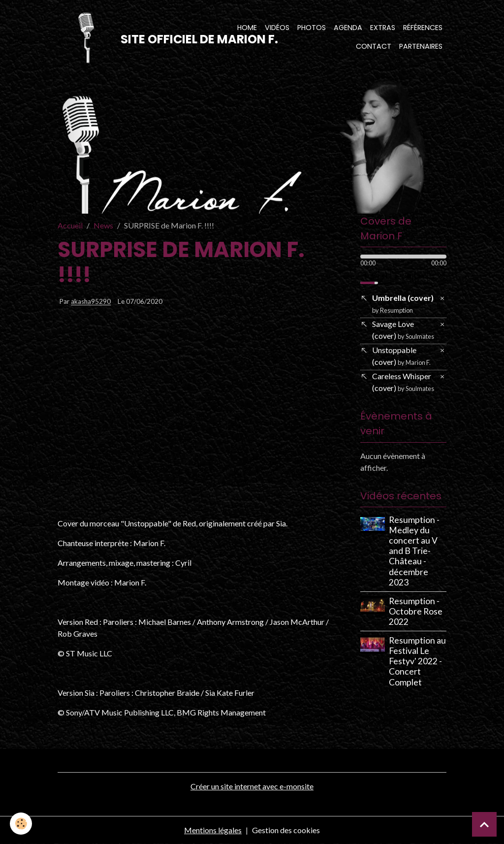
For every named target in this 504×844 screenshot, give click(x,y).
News (103, 225)
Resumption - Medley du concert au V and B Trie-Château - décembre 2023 (414, 551)
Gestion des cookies (286, 830)
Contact (374, 46)
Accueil (70, 225)
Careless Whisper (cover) (403, 382)
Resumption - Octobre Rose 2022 (416, 611)
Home (247, 28)
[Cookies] (21, 824)
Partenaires (421, 46)
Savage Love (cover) (403, 330)
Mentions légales (213, 830)
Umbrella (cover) (403, 304)
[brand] (138, 37)
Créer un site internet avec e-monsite (252, 786)
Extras (383, 28)
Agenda (348, 28)
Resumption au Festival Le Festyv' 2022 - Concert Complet (417, 661)
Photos (312, 28)
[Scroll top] (484, 824)
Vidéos (277, 28)
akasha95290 (91, 302)
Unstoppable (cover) (401, 356)
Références (423, 28)
